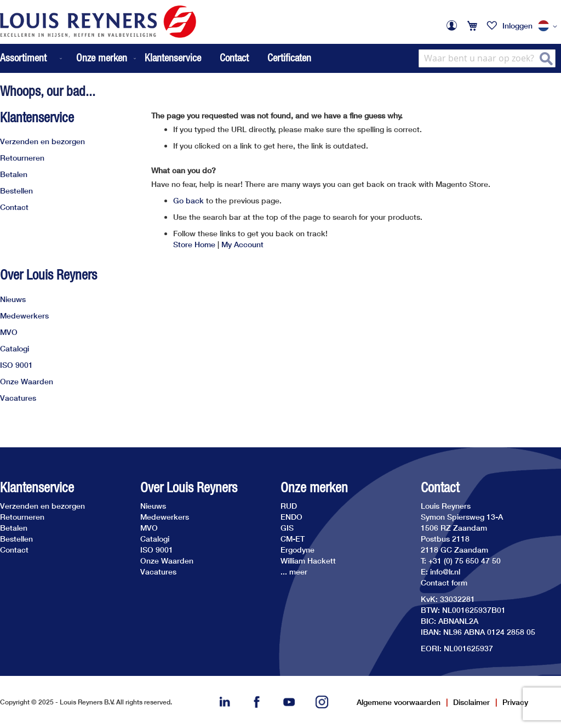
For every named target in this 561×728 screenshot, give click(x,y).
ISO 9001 (16, 365)
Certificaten (289, 58)
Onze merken (314, 488)
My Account (242, 244)
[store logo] (98, 22)
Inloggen (517, 25)
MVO (9, 332)
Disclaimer (471, 702)
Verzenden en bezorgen (42, 141)
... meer (294, 571)
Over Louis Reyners (48, 275)
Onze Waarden (27, 381)
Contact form (444, 582)
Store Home (194, 244)
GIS (287, 528)
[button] (549, 26)
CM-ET (293, 539)
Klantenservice (173, 58)
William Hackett (308, 561)
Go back (188, 200)
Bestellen (16, 190)
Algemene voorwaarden (399, 702)
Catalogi (15, 348)
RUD (289, 506)
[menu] (69, 58)
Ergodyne (297, 550)
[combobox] (487, 58)
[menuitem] (32, 58)
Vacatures (18, 398)
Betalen (14, 174)
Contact (234, 58)
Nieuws (13, 299)
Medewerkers (24, 315)
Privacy (515, 702)
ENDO (291, 517)
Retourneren (22, 158)
